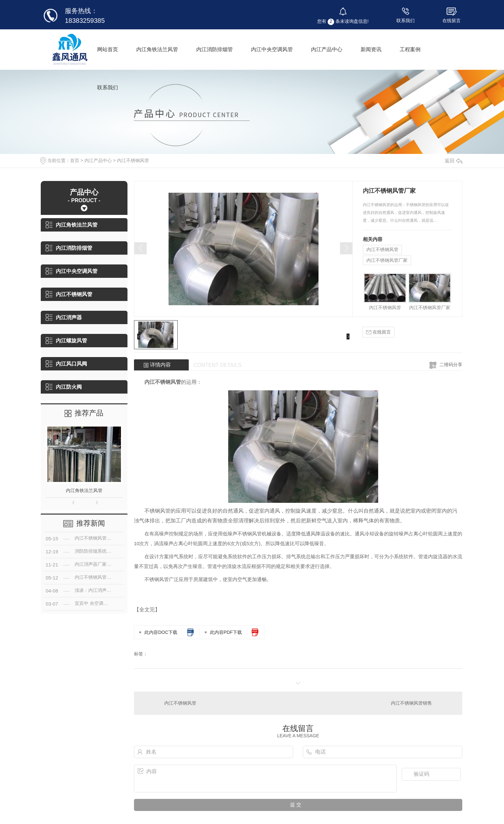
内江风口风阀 (66, 364)
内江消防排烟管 (215, 49)
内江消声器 (64, 317)
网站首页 (108, 49)
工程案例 (410, 49)
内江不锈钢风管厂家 (387, 260)
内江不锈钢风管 (133, 160)
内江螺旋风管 (66, 341)
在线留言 (452, 21)
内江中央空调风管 (272, 49)
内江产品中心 (327, 49)
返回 (453, 161)
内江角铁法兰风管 (157, 49)
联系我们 (406, 21)
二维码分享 (451, 365)
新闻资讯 (371, 49)
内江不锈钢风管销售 (411, 703)
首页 (75, 160)
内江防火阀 (64, 387)
